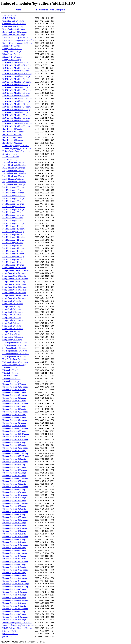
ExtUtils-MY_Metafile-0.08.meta (16, 112)
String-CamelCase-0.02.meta (14, 276)
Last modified (42, 10)
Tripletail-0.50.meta (10, 367)
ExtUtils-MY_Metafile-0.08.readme (17, 115)
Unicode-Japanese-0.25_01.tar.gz (16, 434)
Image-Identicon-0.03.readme (14, 182)
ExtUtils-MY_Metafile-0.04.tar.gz (16, 85)
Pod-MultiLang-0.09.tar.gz (13, 223)
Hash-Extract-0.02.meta (12, 137)
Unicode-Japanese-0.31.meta (14, 467)
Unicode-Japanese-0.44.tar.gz (14, 581)
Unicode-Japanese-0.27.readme (15, 448)
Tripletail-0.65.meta (10, 376)
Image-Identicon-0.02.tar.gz (14, 176)
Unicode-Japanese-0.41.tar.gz (14, 556)
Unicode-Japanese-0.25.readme (15, 428)
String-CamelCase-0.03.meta (14, 284)
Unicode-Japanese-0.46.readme (15, 600)
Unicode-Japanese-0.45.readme (15, 592)
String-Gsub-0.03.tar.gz (12, 323)
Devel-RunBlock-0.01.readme (15, 32)
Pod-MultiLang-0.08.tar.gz (13, 215)
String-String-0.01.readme (13, 337)
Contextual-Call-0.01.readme (14, 24)
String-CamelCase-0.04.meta (14, 293)
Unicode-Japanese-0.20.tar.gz (14, 390)
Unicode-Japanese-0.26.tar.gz (14, 442)
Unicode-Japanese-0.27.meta (14, 445)
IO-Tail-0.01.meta (10, 154)
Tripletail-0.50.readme (11, 370)
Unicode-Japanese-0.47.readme (15, 609)
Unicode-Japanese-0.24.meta (14, 417)
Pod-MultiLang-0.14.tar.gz (13, 265)
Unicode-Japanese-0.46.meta (14, 598)
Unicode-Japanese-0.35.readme (15, 503)
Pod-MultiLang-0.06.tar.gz (13, 204)
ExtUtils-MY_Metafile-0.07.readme (17, 107)
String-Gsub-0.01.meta (12, 301)
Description (60, 10)
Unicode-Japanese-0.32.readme (15, 478)
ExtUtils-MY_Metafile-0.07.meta (16, 104)
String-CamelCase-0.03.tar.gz (14, 290)
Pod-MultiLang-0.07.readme (14, 207)
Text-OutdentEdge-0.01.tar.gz (14, 365)
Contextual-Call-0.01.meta (13, 21)
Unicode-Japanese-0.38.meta (14, 525)
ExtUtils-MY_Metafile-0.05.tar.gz (16, 93)
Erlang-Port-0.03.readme (12, 49)
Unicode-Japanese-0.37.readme (15, 520)
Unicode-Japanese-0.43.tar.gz (14, 573)
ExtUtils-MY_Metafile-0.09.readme (17, 123)
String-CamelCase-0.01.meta (14, 268)
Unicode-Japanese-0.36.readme (15, 512)
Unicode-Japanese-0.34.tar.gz (14, 498)
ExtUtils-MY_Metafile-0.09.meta (16, 121)
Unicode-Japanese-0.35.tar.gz (14, 506)
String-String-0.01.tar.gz (12, 340)
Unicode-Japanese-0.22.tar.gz (14, 406)
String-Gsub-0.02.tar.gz (12, 315)
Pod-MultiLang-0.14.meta (13, 259)
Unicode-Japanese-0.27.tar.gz (14, 451)
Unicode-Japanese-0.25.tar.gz (14, 431)
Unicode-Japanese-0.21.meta (14, 392)
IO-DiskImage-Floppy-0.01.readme (17, 148)
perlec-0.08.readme (10, 634)
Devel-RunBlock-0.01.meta (14, 29)
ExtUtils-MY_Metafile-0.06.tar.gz (16, 101)
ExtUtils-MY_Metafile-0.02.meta (16, 62)
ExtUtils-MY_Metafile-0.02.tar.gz (16, 68)
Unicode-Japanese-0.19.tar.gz (14, 384)
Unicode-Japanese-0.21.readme (15, 395)
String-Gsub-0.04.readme (13, 329)
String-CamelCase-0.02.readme (15, 279)
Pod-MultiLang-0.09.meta (13, 218)
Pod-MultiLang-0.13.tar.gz (13, 257)
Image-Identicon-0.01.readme (14, 165)
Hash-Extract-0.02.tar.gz (12, 143)
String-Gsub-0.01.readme (13, 304)
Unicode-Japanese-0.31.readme (15, 470)
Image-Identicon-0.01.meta (13, 162)
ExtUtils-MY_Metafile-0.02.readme (17, 65)
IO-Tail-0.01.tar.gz (10, 159)
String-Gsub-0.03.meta (12, 318)
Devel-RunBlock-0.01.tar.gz (14, 35)
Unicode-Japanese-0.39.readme (15, 537)
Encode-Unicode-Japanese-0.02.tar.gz (18, 43)
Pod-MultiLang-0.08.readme (14, 212)
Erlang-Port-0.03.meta (11, 46)
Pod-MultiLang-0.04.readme (14, 190)
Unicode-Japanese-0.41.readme (15, 553)
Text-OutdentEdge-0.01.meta (14, 359)
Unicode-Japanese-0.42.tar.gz (14, 564)
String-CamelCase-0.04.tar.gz (14, 298)
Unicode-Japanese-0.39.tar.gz (14, 539)
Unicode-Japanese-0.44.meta (14, 575)
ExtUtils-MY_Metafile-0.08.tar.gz (16, 118)
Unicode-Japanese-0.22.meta (14, 401)
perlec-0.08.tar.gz (9, 636)
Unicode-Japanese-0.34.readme (15, 495)
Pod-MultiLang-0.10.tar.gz (13, 232)
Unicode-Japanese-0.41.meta (14, 550)
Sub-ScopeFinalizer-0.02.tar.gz (15, 356)
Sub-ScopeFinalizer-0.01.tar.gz (15, 348)
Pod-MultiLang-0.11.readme (14, 237)
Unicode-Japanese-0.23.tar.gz (14, 415)
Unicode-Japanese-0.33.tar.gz (14, 489)
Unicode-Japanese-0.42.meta (14, 559)
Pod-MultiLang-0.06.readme (14, 201)
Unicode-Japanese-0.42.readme (15, 562)
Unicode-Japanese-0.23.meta (14, 409)
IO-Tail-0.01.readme (11, 157)
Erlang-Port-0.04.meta (11, 54)
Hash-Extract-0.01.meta (12, 129)
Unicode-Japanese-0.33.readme (15, 487)
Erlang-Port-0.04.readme (12, 57)
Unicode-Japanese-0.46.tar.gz (14, 603)
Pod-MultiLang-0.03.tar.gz (13, 187)
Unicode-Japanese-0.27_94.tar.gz (16, 453)
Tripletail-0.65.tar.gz (11, 381)
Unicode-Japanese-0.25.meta (14, 426)
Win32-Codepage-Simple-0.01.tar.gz (17, 628)
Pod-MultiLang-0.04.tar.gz (13, 193)
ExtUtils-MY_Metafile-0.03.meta (16, 71)
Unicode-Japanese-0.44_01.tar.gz (16, 584)
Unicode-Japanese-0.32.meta (14, 476)
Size (52, 10)
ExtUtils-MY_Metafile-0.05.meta (16, 87)
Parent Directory (9, 15)
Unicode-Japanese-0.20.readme (15, 387)
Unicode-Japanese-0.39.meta (14, 534)
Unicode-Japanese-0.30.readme (15, 462)
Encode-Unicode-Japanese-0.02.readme (18, 40)
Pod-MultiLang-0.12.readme (14, 245)
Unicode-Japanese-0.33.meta (14, 484)
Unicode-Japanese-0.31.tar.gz (14, 473)
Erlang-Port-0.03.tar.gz (12, 51)
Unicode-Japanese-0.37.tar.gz (14, 523)
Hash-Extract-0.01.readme (13, 132)
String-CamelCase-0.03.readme (15, 287)
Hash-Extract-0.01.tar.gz (12, 135)
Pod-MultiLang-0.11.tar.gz (13, 240)
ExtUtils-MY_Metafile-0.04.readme (17, 82)
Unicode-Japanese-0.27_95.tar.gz (16, 456)
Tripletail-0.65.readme (11, 379)
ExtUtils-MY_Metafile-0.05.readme (17, 90)
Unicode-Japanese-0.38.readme (15, 528)
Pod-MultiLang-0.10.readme (14, 229)
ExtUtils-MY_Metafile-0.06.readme (17, 98)
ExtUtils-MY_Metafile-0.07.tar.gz (16, 110)
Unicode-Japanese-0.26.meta (14, 437)
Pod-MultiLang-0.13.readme (14, 254)
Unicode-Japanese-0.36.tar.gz (14, 514)
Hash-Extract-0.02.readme (13, 140)
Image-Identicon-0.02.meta (13, 171)
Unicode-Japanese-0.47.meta (14, 606)
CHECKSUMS (9, 18)
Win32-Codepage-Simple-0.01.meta (17, 623)
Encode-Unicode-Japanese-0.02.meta (17, 37)
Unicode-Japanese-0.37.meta (14, 517)
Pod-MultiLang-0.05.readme (14, 196)
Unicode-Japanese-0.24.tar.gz (14, 423)
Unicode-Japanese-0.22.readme (15, 403)
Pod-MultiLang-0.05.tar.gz (13, 198)
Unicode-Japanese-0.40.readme (15, 545)
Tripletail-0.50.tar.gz (11, 373)
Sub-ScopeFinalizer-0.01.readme (16, 345)
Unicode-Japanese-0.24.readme (15, 420)
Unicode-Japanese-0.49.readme (15, 617)
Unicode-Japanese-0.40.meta (14, 542)
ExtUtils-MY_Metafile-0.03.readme (17, 74)
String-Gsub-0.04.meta (12, 326)
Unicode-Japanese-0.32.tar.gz (14, 481)
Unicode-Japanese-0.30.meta (14, 459)
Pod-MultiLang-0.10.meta (13, 226)
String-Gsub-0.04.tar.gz (12, 331)
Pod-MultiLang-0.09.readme (14, 220)
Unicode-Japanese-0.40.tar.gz (14, 548)
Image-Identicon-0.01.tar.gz (14, 168)
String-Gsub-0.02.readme (13, 312)
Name (18, 10)
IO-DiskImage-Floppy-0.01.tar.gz (16, 151)
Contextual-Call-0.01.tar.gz (13, 26)
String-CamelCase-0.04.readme (15, 295)
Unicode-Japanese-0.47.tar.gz (14, 611)
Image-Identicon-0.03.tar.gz (14, 184)
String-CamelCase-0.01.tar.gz (14, 273)
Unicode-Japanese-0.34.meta (14, 492)
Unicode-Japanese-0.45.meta (14, 589)
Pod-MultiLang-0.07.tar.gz (13, 209)
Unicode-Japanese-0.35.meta (14, 501)
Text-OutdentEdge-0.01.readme (15, 362)
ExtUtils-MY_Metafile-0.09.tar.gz (16, 126)
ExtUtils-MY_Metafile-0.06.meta (16, 96)
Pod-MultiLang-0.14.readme (14, 262)
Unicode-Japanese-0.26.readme (15, 440)
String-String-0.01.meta (12, 334)
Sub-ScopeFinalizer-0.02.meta (15, 351)
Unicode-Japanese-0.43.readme (15, 570)
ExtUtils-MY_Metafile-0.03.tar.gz (16, 76)
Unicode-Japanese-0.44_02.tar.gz (16, 586)
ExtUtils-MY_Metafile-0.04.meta (16, 79)
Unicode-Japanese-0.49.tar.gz (14, 620)
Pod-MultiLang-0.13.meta (13, 251)
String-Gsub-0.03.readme (13, 320)
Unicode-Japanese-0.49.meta (14, 614)
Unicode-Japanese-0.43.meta (14, 567)
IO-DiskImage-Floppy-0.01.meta (16, 146)
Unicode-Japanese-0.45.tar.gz (14, 595)
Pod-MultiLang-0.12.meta (13, 243)
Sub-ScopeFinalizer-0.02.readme (16, 354)
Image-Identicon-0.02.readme (14, 173)
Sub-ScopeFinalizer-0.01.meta (15, 342)
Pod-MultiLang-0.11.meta (13, 234)
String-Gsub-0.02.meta (12, 309)
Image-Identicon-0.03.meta (13, 179)
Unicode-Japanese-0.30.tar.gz (14, 464)
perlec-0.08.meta (9, 631)
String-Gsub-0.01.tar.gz (12, 306)
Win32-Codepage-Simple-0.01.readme (18, 625)
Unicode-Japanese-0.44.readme (15, 578)
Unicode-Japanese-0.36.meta (14, 509)
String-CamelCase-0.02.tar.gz (14, 281)
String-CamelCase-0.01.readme (15, 270)
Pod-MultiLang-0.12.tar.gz (13, 248)
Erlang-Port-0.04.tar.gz (12, 60)
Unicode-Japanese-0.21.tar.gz (14, 398)
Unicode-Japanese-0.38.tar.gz (14, 531)
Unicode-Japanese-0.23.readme (15, 412)
